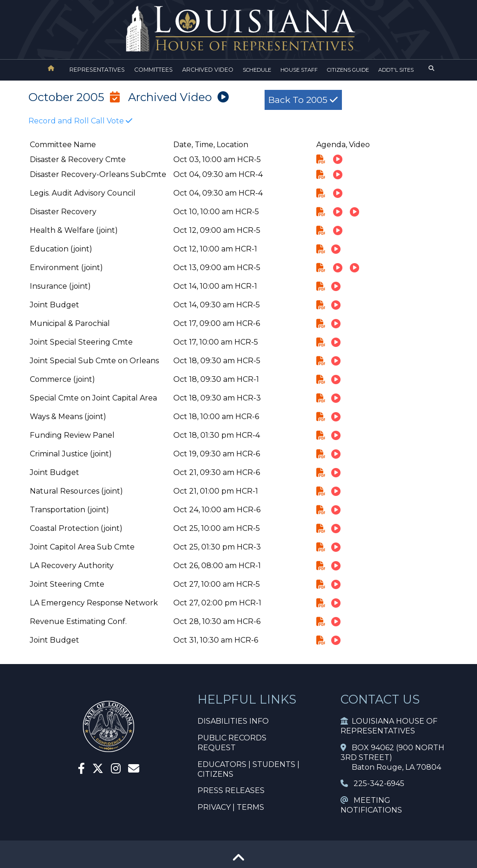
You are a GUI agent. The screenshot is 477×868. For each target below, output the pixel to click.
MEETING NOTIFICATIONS (371, 805)
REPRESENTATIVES (97, 70)
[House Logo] (238, 29)
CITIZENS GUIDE (348, 70)
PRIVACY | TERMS (231, 807)
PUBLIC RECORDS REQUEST (232, 743)
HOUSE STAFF (299, 70)
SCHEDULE (257, 70)
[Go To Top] (238, 861)
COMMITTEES (153, 70)
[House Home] (51, 68)
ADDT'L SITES (396, 70)
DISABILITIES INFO (233, 721)
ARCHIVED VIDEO (208, 70)
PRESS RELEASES (231, 790)
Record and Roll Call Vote (80, 121)
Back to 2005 (303, 100)
